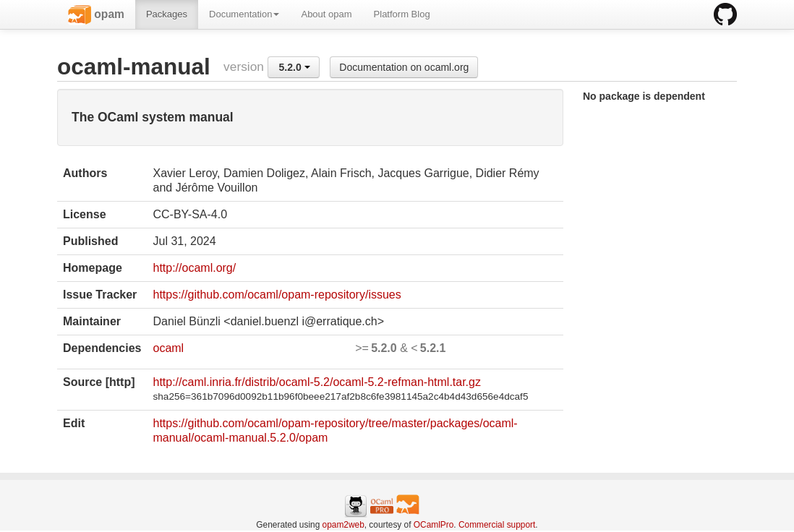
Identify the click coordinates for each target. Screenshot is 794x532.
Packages (167, 14)
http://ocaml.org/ (194, 268)
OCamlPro (434, 525)
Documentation (244, 14)
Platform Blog (402, 14)
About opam (326, 14)
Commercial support (497, 525)
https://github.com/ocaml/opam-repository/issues (277, 295)
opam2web (343, 525)
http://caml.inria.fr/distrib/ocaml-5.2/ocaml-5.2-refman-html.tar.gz (316, 382)
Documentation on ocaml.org (404, 67)
